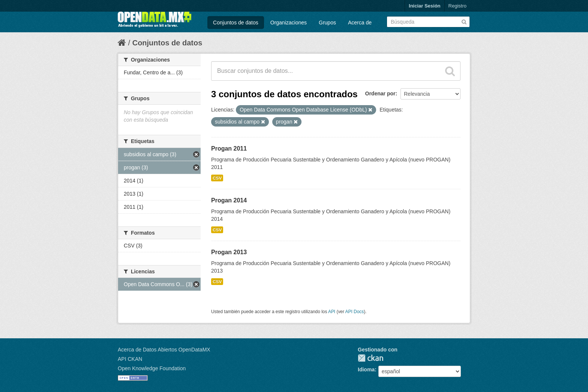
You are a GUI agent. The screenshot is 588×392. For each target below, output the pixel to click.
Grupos (327, 23)
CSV (217, 178)
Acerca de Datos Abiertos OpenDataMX (164, 350)
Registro (457, 6)
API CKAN (130, 359)
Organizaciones (289, 23)
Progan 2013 (229, 252)
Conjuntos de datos (236, 23)
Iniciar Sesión (425, 6)
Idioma (366, 369)
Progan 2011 (229, 149)
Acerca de (360, 23)
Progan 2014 (229, 200)
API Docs (355, 312)
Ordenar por (380, 93)
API (332, 312)
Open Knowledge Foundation (152, 368)
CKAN (370, 358)
